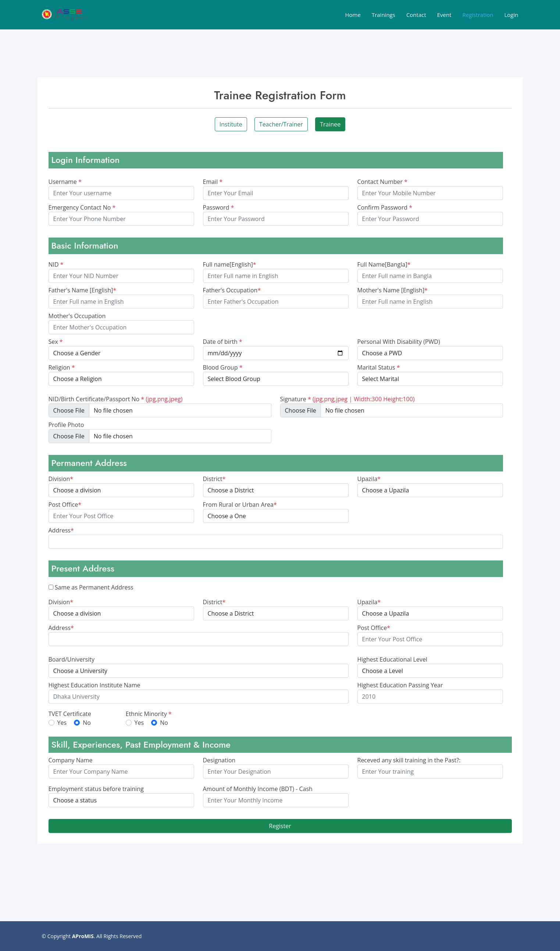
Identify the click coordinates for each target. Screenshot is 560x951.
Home (353, 15)
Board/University (72, 659)
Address (61, 530)
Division (61, 479)
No (87, 723)
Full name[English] (230, 264)
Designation (219, 760)
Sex (56, 342)
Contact (416, 15)
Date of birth (223, 342)
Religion (62, 367)
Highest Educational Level (392, 659)
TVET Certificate (70, 714)
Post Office (65, 505)
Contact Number (383, 182)
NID (56, 264)
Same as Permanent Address (94, 587)
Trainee (330, 124)
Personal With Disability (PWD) (399, 342)
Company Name (71, 760)
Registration (478, 15)
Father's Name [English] (83, 290)
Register (280, 826)
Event (444, 15)
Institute (231, 124)
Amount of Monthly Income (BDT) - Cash (258, 789)
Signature (347, 399)
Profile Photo (66, 425)
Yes (62, 723)
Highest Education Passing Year (400, 685)
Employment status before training (96, 789)
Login (511, 15)
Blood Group (223, 367)
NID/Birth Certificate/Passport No (116, 399)
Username (65, 182)
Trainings (384, 15)
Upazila (369, 479)
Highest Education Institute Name (94, 685)
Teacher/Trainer (281, 124)
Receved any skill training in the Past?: (409, 760)
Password (219, 207)
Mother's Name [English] (393, 290)
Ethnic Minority (149, 714)
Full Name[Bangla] (384, 264)
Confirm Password (385, 207)
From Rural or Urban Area (240, 505)
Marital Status (379, 367)
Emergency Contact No (82, 207)
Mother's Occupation (77, 316)
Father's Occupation (232, 290)
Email (213, 182)
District (214, 479)
